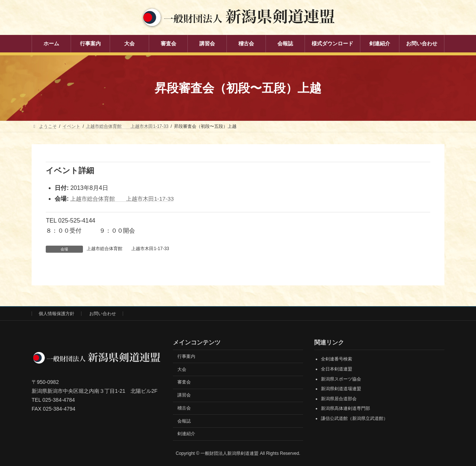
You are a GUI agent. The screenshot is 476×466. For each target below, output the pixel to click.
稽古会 (184, 408)
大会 (182, 369)
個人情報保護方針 (57, 314)
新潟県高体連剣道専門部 (345, 408)
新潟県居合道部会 (339, 398)
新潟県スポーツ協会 (341, 379)
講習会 (184, 395)
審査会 (184, 382)
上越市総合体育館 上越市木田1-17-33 (125, 199)
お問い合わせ (103, 314)
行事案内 (186, 356)
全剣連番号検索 (337, 359)
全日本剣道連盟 (337, 369)
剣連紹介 (186, 434)
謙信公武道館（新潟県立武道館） (354, 418)
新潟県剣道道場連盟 (341, 389)
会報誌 (184, 421)
